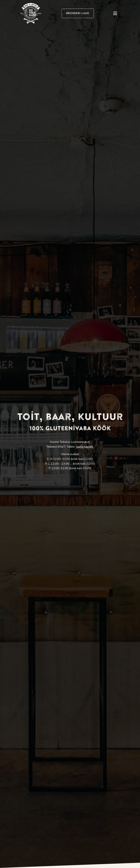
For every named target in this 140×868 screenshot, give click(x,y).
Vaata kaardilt (84, 447)
